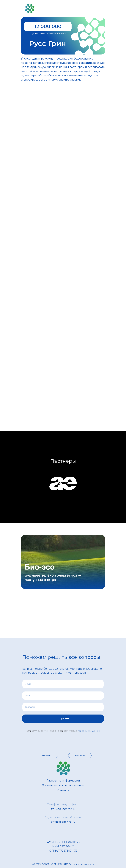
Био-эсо (46, 755)
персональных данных (89, 731)
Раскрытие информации (63, 781)
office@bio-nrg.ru (63, 822)
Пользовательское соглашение (63, 785)
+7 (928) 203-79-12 (63, 809)
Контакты (63, 790)
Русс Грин (80, 755)
